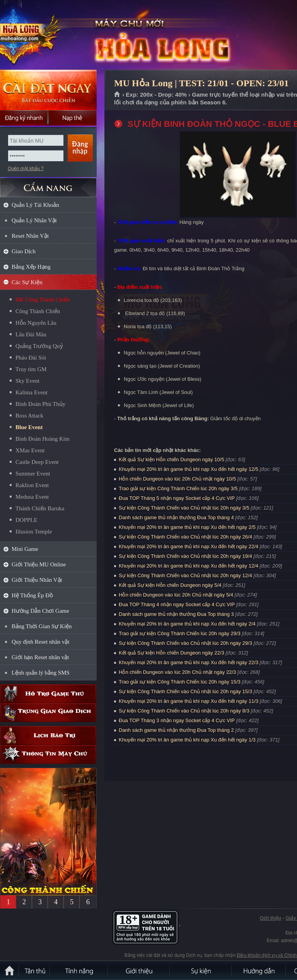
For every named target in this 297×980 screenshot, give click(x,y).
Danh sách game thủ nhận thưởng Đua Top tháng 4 (176, 517)
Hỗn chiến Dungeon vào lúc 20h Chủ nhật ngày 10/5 (177, 479)
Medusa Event (32, 497)
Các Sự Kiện (27, 282)
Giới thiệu (270, 918)
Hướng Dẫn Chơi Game (40, 611)
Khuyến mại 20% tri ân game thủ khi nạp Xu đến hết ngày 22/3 (189, 662)
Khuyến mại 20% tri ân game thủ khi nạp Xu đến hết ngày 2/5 (187, 527)
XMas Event (30, 450)
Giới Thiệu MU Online (39, 564)
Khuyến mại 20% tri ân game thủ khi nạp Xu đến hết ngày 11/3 (189, 701)
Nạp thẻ (73, 118)
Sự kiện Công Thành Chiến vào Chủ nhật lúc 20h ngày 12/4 (185, 575)
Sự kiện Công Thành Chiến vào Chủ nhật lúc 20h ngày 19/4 (185, 556)
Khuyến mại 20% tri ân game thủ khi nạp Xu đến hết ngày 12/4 (189, 566)
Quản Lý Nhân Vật (34, 220)
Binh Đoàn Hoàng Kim (43, 439)
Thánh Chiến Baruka (40, 508)
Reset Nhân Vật (30, 236)
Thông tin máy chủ (48, 754)
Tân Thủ (35, 970)
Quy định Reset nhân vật (40, 642)
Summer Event (33, 474)
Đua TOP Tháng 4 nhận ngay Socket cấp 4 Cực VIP (177, 604)
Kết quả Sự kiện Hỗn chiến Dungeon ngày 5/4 (170, 585)
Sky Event (27, 381)
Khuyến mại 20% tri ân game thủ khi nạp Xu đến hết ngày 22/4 (189, 546)
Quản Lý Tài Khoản (35, 205)
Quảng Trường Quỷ (39, 346)
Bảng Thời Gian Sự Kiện (42, 626)
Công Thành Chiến (38, 311)
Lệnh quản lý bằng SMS (41, 673)
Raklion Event (32, 485)
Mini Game (25, 549)
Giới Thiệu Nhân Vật (37, 580)
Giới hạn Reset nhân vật (40, 657)
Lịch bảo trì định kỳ (48, 735)
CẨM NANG (48, 184)
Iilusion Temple (34, 532)
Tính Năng (79, 970)
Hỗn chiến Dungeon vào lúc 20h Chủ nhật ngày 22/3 (177, 672)
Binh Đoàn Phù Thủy (40, 404)
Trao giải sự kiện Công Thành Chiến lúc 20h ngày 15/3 (180, 682)
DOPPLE (26, 520)
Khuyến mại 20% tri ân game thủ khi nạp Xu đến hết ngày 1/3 (187, 740)
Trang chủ (117, 95)
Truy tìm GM (31, 369)
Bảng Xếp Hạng (31, 267)
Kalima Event (32, 392)
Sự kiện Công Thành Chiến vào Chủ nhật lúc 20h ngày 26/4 (185, 537)
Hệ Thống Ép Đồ (32, 595)
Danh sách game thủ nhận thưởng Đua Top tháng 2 (176, 730)
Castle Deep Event (37, 462)
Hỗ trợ (48, 694)
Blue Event (29, 427)
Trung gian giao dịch (48, 713)
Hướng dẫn (259, 970)
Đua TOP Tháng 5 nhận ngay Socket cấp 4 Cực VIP (177, 498)
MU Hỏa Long (56, 35)
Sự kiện (201, 970)
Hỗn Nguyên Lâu (36, 323)
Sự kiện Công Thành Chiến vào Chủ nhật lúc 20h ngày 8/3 (184, 711)
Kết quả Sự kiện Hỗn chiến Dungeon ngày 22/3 (172, 653)
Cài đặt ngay (48, 90)
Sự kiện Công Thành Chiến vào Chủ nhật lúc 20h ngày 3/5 (184, 508)
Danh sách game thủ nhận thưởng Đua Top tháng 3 (176, 614)
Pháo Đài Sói (31, 358)
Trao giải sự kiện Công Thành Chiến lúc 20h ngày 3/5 (178, 488)
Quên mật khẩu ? (26, 169)
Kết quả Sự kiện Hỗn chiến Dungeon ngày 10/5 (172, 459)
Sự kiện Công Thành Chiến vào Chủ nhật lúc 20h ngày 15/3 (185, 691)
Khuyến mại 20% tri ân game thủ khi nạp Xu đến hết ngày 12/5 (189, 469)
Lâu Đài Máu (31, 334)
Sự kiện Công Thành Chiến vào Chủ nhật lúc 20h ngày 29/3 (185, 643)
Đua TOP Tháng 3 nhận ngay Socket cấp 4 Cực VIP (177, 720)
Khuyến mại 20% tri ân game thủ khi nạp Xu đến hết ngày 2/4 (187, 624)
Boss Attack (29, 416)
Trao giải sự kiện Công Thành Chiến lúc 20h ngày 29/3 (180, 633)
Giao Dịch (24, 251)
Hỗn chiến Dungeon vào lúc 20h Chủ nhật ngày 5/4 (176, 595)
